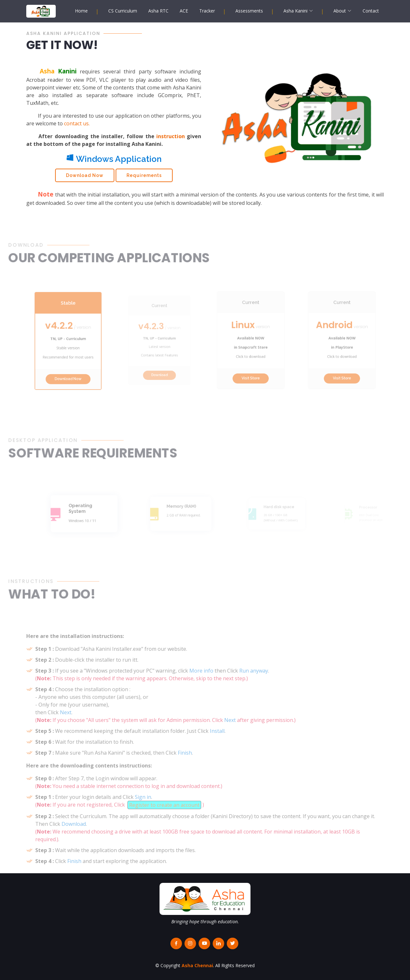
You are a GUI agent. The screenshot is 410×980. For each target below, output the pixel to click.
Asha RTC (158, 11)
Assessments (249, 11)
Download (159, 369)
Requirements (144, 179)
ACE (184, 11)
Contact (371, 11)
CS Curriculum (123, 11)
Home (81, 11)
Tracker (207, 11)
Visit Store (251, 370)
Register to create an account (164, 818)
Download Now (85, 179)
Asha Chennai (197, 965)
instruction (171, 140)
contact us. (77, 127)
